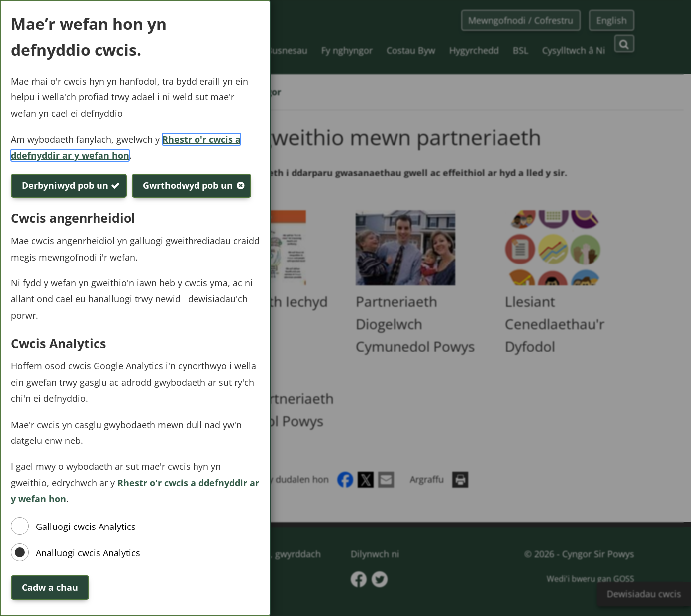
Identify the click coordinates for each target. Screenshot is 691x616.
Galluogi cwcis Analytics (86, 527)
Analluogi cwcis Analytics (88, 553)
